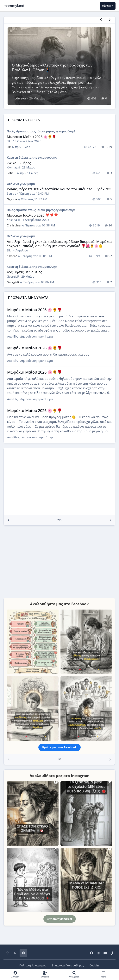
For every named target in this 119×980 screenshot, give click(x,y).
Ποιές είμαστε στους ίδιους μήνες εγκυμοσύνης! (41, 131)
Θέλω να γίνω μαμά (21, 184)
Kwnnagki (13, 167)
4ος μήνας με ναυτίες (24, 272)
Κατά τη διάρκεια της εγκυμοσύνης (32, 157)
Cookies (95, 965)
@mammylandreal (60, 919)
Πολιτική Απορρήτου (33, 965)
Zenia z (12, 193)
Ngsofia (12, 199)
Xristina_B (13, 220)
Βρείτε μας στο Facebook (59, 747)
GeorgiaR (13, 276)
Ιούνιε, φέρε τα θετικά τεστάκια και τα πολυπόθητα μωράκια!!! (59, 189)
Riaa (16, 437)
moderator (19, 98)
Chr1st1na (14, 225)
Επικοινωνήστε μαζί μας (68, 965)
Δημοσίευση (37, 336)
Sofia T (11, 173)
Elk (9, 141)
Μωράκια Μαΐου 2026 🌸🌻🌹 (31, 137)
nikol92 (12, 256)
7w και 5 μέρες (19, 163)
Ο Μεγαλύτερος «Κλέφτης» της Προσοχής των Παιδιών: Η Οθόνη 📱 (52, 67)
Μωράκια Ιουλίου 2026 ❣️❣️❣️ (32, 215)
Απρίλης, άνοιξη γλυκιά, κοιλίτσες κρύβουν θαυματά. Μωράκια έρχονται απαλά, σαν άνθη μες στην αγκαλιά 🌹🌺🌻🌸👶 (59, 244)
